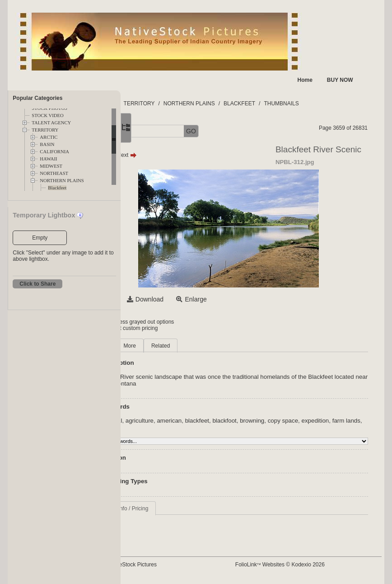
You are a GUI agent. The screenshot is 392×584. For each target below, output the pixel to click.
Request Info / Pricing (184, 509)
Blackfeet (57, 188)
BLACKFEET (301, 104)
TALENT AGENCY (51, 123)
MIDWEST (51, 166)
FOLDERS (163, 104)
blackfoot (286, 421)
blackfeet (258, 421)
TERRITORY (45, 130)
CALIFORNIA (54, 152)
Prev (164, 155)
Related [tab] (222, 346)
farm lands (202, 427)
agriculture (201, 421)
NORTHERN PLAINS (62, 181)
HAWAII (48, 159)
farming (229, 427)
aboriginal (170, 421)
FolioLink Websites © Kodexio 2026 (308, 565)
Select (166, 299)
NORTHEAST (54, 173)
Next (188, 155)
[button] (152, 131)
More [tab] (191, 346)
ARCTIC (49, 137)
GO (252, 131)
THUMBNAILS (343, 104)
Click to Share (37, 284)
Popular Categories (37, 98)
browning (313, 421)
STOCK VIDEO (47, 115)
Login (157, 322)
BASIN (47, 144)
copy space (344, 421)
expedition (171, 427)
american (231, 421)
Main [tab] (163, 346)
